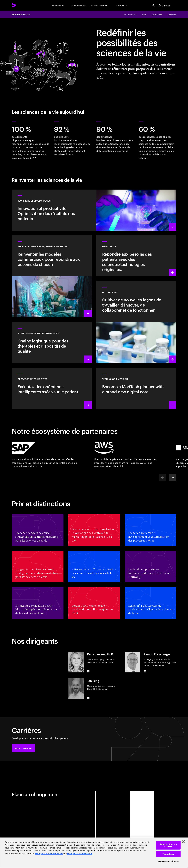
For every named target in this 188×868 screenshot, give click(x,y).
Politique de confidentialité (80, 854)
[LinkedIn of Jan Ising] (88, 698)
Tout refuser (168, 854)
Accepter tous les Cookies (168, 845)
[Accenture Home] (21, 5)
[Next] (173, 478)
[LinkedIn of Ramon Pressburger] (145, 671)
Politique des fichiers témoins (49, 854)
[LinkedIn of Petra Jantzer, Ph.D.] (88, 671)
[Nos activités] (60, 5)
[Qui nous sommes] (101, 5)
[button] (23, 748)
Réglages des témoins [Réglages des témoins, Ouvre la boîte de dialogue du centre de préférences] (168, 861)
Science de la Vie (21, 14)
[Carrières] (121, 5)
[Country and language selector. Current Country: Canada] (166, 5)
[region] (94, 853)
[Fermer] (183, 842)
